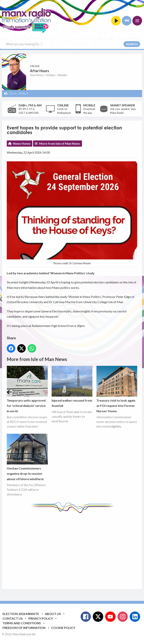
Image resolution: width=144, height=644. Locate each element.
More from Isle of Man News (60, 143)
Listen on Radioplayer (64, 111)
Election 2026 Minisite (21, 614)
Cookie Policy (63, 628)
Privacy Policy (41, 618)
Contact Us (13, 618)
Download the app (89, 111)
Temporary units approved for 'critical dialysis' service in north (27, 389)
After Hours (40, 71)
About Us (53, 614)
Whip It (24, 93)
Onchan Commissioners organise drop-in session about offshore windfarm (27, 457)
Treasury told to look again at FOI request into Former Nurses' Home (117, 389)
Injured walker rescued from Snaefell (72, 387)
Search (132, 44)
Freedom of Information (24, 628)
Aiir (34, 634)
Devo (13, 93)
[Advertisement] (75, 548)
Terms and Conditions (22, 623)
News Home (22, 143)
